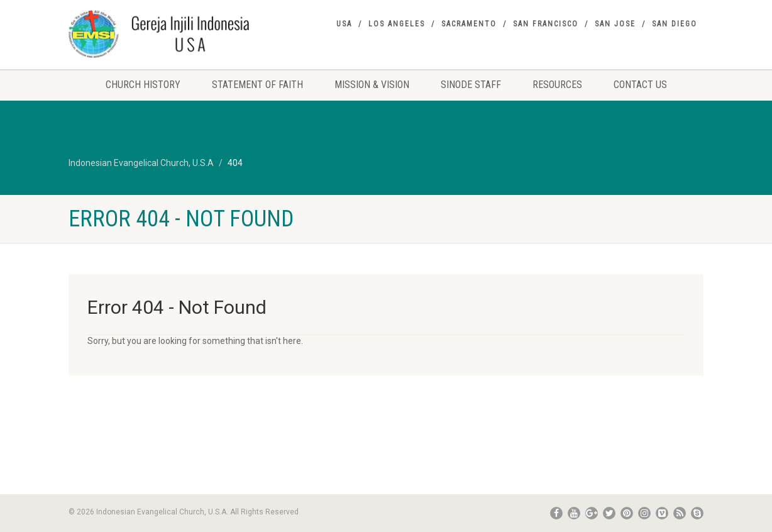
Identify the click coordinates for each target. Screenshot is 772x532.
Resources (557, 85)
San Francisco (546, 24)
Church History (143, 85)
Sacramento (469, 24)
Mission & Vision (372, 85)
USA (344, 24)
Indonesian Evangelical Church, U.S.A (141, 163)
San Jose (615, 24)
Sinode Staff (471, 85)
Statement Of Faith (257, 85)
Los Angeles (397, 24)
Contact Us (640, 85)
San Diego (675, 24)
